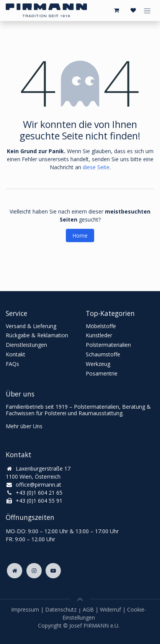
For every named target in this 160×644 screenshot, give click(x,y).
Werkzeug (98, 364)
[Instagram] (34, 571)
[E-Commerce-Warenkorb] (116, 10)
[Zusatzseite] (15, 571)
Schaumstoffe (103, 354)
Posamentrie (102, 373)
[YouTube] (53, 571)
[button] (80, 599)
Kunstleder (99, 335)
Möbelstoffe (101, 326)
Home (80, 235)
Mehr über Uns (24, 426)
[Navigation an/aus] (147, 11)
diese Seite (96, 167)
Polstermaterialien (108, 345)
